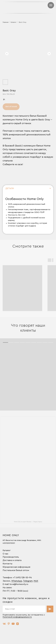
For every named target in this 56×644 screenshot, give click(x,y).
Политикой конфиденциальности (17, 617)
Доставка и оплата (12, 560)
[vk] (4, 624)
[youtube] (13, 624)
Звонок (6, 581)
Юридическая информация (16, 567)
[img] (45, 7)
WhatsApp (17, 581)
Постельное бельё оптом (16, 570)
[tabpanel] (28, 213)
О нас (6, 554)
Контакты (7, 564)
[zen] (17, 624)
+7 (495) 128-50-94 (22, 578)
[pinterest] (9, 624)
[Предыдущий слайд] (7, 54)
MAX (36, 581)
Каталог (14, 22)
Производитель (11, 557)
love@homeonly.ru (19, 584)
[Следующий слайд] (49, 54)
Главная (6, 22)
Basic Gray (23, 22)
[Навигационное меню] (51, 5)
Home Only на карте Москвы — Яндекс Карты (28, 522)
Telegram (28, 581)
